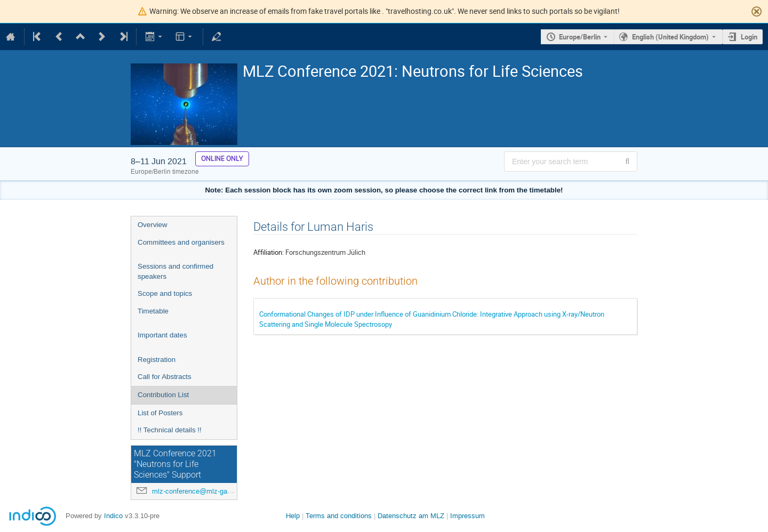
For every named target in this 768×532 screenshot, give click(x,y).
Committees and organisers (181, 242)
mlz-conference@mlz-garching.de (204, 491)
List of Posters (160, 413)
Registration (157, 360)
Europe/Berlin (580, 37)
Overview (153, 225)
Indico (113, 516)
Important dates (162, 335)
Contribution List (163, 395)
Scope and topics (165, 293)
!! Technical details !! (170, 430)
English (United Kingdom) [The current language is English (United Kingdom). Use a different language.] (670, 37)
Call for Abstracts (165, 377)
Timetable (153, 311)
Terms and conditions (339, 516)
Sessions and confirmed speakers (175, 271)
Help (293, 516)
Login (749, 37)
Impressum (467, 516)
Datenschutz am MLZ (411, 516)
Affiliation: (269, 252)
